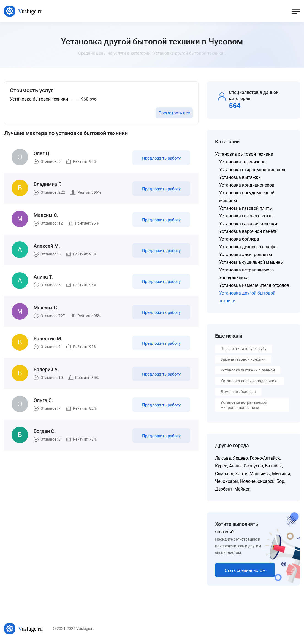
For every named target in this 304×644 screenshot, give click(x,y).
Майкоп (242, 489)
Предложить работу (161, 158)
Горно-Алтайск (265, 458)
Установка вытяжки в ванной (248, 370)
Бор (280, 481)
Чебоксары (227, 481)
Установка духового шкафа (248, 247)
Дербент (224, 489)
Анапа (235, 466)
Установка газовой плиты (246, 208)
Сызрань (224, 474)
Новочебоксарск (257, 481)
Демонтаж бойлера (238, 392)
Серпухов (253, 466)
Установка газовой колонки (248, 224)
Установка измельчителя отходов (254, 285)
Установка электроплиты (245, 254)
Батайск (273, 466)
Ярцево (240, 458)
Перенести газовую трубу (244, 349)
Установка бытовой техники (244, 154)
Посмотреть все (174, 113)
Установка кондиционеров (247, 185)
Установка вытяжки (240, 177)
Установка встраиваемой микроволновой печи (244, 405)
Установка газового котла (246, 216)
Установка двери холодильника (250, 381)
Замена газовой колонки (243, 359)
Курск (221, 466)
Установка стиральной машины (252, 170)
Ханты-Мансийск (253, 474)
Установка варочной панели (248, 231)
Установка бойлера (239, 239)
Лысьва (223, 458)
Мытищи (281, 474)
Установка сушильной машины (251, 262)
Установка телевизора (242, 162)
